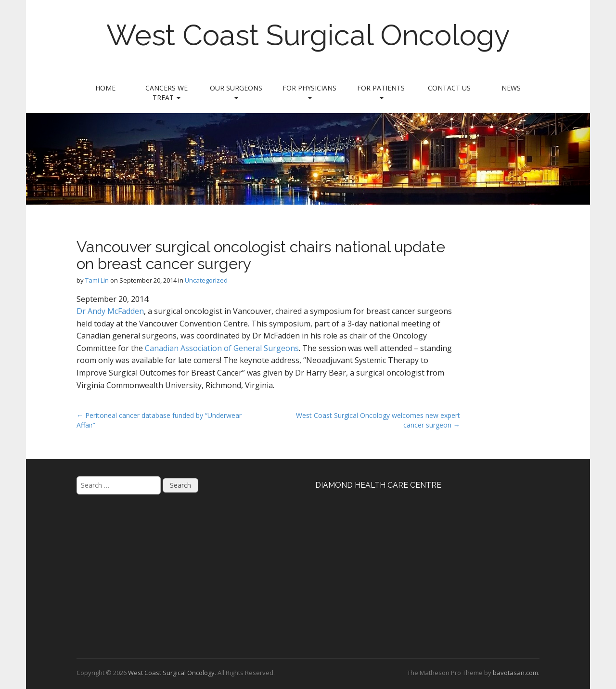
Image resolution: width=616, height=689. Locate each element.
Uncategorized (206, 280)
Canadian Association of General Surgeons (222, 348)
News (511, 88)
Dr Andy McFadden (110, 311)
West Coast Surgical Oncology (308, 35)
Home (105, 88)
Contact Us (449, 88)
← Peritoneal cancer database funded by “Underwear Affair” (159, 420)
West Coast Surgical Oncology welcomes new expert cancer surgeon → (378, 420)
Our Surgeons (236, 91)
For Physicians (309, 91)
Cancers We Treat (167, 93)
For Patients (381, 91)
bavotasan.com (515, 673)
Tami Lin (97, 280)
